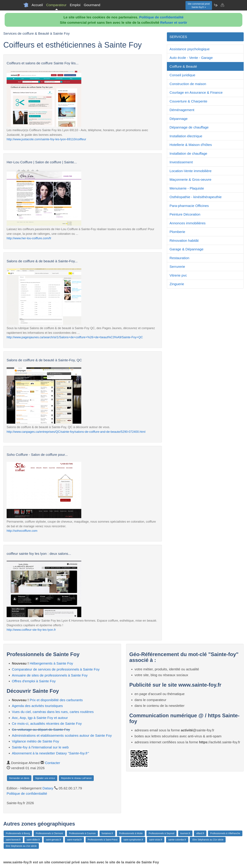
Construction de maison (188, 84)
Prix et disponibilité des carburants (56, 700)
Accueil (37, 5)
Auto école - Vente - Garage (191, 58)
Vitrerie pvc (178, 275)
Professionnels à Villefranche (225, 833)
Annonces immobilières (188, 223)
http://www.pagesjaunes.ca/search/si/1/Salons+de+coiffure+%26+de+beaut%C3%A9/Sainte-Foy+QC (75, 337)
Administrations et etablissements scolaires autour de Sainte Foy (62, 735)
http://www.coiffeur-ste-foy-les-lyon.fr (31, 630)
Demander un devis (19, 778)
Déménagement (182, 110)
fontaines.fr (107, 833)
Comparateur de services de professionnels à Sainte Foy (56, 669)
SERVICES (178, 37)
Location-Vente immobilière (191, 171)
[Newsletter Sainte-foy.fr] (216, 5)
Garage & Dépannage (186, 249)
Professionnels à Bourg (18, 833)
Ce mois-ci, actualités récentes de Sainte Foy (47, 723)
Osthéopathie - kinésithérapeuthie (196, 197)
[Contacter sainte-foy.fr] (222, 5)
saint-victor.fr (156, 840)
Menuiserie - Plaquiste (187, 188)
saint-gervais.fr (53, 840)
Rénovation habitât (184, 241)
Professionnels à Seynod (161, 833)
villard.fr (200, 833)
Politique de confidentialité (161, 17)
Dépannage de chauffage (189, 127)
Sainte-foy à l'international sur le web (40, 747)
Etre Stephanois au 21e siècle (21, 846)
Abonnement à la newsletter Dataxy (50, 753)
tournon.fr (185, 833)
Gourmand (92, 5)
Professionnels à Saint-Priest (103, 840)
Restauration (179, 258)
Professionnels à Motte (131, 833)
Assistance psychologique (190, 49)
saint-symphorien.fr (133, 840)
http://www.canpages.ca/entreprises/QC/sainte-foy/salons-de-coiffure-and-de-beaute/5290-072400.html (76, 432)
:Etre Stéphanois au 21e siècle (208, 840)
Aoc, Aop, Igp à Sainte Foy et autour (40, 718)
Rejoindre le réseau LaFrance (76, 778)
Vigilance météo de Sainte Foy (35, 741)
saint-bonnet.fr (13, 840)
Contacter (53, 763)
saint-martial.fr (74, 840)
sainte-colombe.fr (177, 840)
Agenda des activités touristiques (37, 706)
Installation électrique (186, 136)
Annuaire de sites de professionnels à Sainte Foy (50, 675)
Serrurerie (177, 267)
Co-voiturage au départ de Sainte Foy (41, 729)
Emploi (75, 5)
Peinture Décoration (185, 214)
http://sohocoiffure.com (22, 531)
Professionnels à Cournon (82, 833)
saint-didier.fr (33, 840)
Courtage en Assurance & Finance (196, 92)
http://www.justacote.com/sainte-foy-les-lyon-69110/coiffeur (46, 139)
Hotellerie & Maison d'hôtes (191, 145)
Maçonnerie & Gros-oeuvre (190, 179)
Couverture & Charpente (188, 101)
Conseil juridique (182, 75)
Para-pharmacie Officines (189, 206)
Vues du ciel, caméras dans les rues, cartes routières (53, 712)
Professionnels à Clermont (49, 833)
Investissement (181, 162)
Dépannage (179, 119)
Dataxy (48, 788)
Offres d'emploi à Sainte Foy (34, 681)
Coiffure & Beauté (183, 66)
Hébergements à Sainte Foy (51, 663)
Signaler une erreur (45, 778)
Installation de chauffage (188, 153)
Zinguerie (177, 284)
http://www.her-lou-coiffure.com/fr (29, 238)
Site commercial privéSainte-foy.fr (199, 5)
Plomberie (177, 232)
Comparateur (56, 5)
